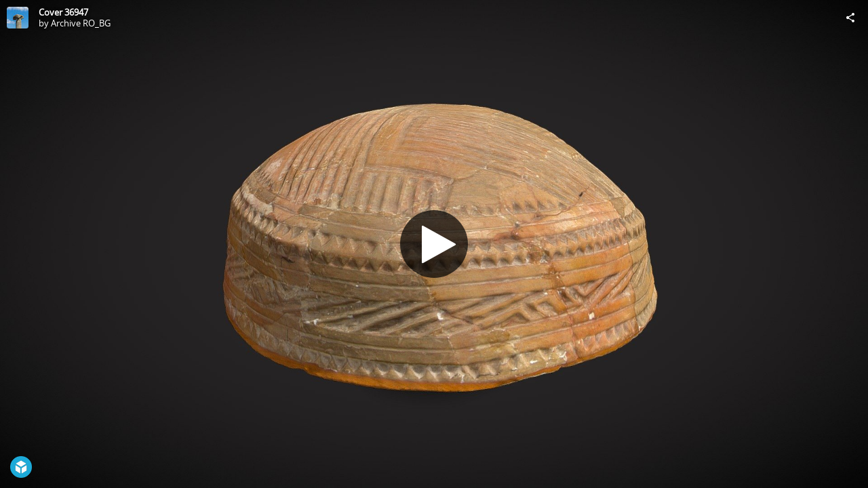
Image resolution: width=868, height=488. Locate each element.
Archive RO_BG (81, 23)
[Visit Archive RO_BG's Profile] (18, 18)
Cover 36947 (63, 12)
